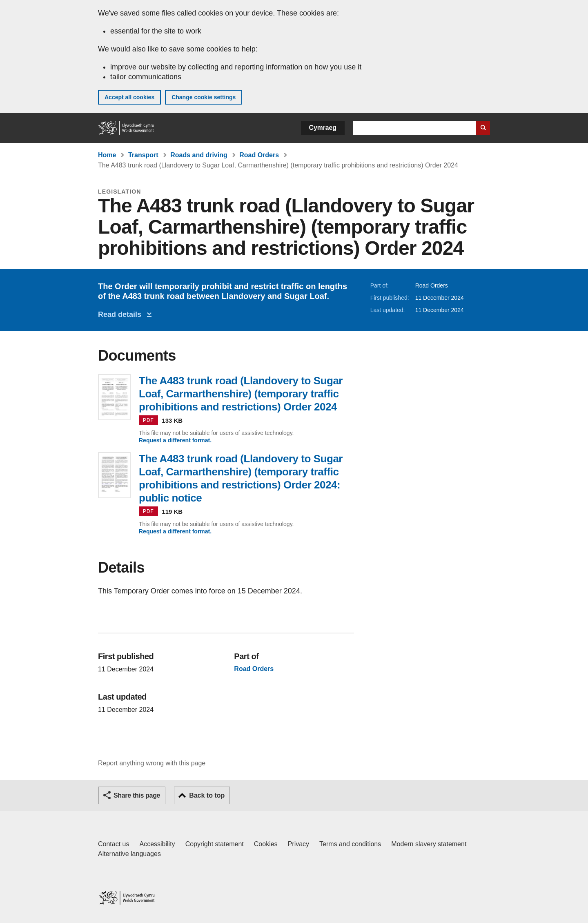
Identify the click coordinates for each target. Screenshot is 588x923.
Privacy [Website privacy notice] (298, 844)
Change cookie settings (204, 97)
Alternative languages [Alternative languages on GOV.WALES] (129, 854)
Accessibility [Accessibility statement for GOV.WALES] (157, 844)
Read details (122, 314)
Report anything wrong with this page (152, 763)
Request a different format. (175, 440)
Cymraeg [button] (323, 128)
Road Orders (259, 155)
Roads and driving (199, 155)
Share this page (137, 795)
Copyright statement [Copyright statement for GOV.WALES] (215, 844)
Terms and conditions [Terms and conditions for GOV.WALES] (350, 844)
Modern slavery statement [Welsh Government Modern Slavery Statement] (429, 844)
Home (107, 155)
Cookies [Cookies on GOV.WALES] (266, 844)
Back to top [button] (207, 795)
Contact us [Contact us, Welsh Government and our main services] (114, 844)
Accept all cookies (129, 97)
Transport (143, 155)
